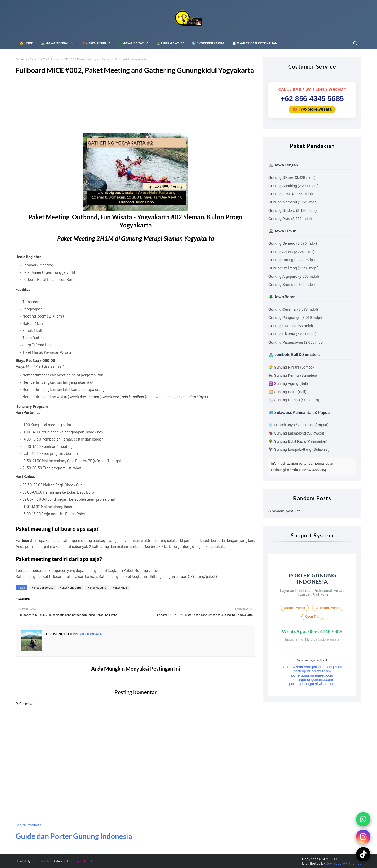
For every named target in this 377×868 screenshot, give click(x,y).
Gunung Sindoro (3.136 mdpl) (292, 210)
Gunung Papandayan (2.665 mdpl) (296, 342)
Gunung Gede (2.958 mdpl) (291, 326)
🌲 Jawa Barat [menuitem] (131, 43)
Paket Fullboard (70, 587)
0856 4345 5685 (312, 632)
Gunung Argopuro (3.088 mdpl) (294, 276)
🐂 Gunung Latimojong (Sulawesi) (296, 433)
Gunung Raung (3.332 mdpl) (292, 260)
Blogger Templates (85, 861)
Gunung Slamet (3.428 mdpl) (292, 177)
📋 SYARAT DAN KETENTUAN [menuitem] (255, 43)
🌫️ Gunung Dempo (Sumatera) (294, 400)
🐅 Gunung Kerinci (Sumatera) (293, 375)
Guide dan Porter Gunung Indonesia (74, 836)
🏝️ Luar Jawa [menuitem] (168, 43)
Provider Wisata (87, 634)
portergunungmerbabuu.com (312, 684)
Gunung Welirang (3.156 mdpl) (293, 268)
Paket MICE (37, 59)
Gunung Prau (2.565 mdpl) (290, 219)
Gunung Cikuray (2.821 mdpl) (292, 334)
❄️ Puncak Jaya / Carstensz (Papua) (298, 425)
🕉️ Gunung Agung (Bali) (288, 383)
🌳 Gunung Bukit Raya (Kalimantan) (298, 441)
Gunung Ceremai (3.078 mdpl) (293, 309)
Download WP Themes (343, 863)
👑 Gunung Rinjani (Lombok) (292, 367)
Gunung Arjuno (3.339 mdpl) (291, 252)
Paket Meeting (97, 587)
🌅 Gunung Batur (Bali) (287, 392)
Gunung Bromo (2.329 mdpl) (292, 285)
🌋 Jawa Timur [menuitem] (94, 43)
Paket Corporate (42, 587)
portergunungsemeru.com (312, 675)
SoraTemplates (41, 861)
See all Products (28, 825)
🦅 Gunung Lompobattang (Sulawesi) (299, 449)
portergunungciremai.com (312, 680)
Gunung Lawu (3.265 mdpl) (291, 194)
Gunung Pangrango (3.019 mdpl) (295, 318)
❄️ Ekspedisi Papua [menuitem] (208, 43)
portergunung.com (327, 667)
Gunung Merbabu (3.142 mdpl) (293, 202)
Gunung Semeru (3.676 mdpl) (293, 243)
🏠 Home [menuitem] (26, 43)
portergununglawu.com (312, 671)
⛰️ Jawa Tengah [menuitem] (55, 43)
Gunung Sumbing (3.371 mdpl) (293, 186)
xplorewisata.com (297, 667)
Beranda (21, 59)
